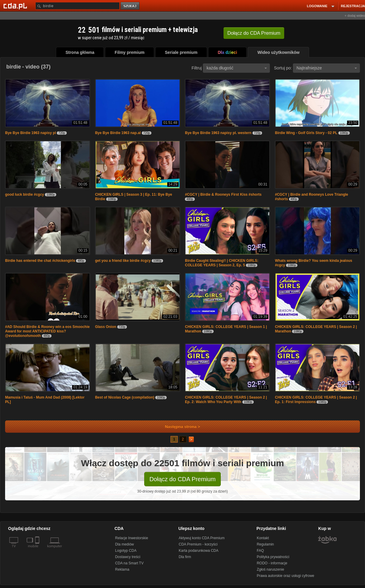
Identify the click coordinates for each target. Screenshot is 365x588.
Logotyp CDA (126, 551)
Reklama (122, 569)
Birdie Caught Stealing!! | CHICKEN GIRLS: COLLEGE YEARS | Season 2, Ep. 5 (222, 263)
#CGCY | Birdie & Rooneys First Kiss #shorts (223, 195)
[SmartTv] (38, 550)
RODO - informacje (272, 563)
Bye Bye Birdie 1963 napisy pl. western (218, 133)
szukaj (130, 6)
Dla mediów (125, 544)
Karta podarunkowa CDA (199, 551)
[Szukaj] (77, 6)
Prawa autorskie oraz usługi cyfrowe (285, 576)
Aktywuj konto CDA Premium (201, 538)
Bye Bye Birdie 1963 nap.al (118, 133)
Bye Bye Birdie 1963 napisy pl (31, 133)
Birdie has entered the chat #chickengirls (40, 261)
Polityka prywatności (273, 557)
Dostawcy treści (128, 557)
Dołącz (254, 33)
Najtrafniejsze (327, 68)
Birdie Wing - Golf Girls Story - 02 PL (307, 133)
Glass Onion (106, 327)
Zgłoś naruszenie (270, 569)
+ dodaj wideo (355, 16)
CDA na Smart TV (129, 563)
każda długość (237, 68)
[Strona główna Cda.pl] (16, 6)
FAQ (260, 551)
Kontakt (263, 538)
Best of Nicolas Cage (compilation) (125, 397)
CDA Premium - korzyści (198, 544)
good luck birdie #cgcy (25, 195)
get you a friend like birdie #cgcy (123, 261)
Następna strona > (178, 427)
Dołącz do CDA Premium (182, 479)
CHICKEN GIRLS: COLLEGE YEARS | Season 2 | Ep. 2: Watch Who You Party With (226, 400)
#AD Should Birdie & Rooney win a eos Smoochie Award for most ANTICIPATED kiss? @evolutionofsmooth (47, 331)
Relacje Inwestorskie (132, 538)
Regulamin (265, 544)
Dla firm (185, 557)
